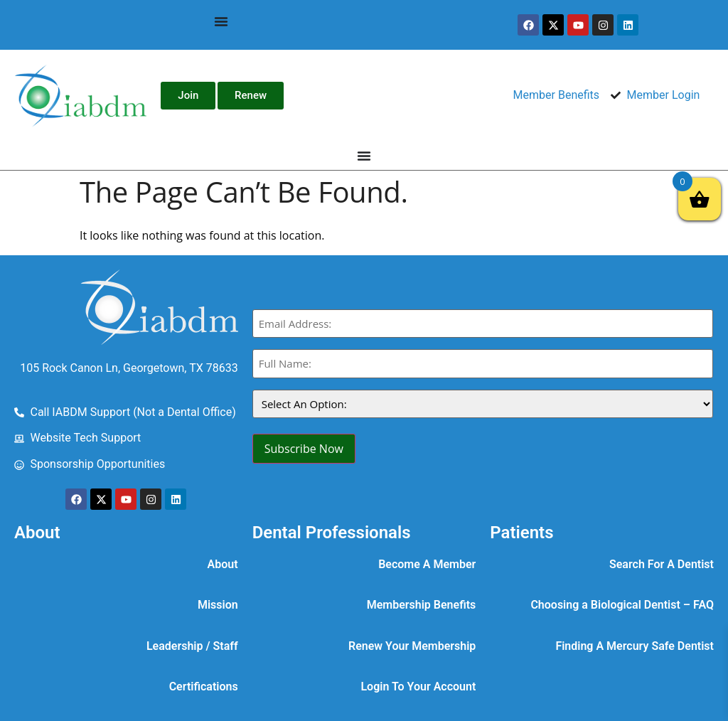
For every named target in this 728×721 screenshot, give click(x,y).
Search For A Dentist (662, 564)
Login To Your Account (418, 687)
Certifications (204, 687)
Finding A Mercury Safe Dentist (635, 646)
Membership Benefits (422, 605)
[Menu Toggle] (221, 21)
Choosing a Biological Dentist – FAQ (622, 605)
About (223, 564)
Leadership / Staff (192, 646)
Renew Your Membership (412, 646)
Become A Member (427, 564)
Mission (218, 605)
